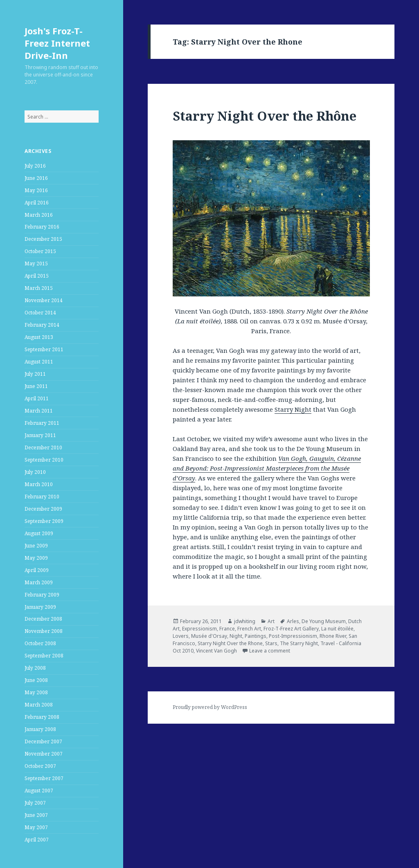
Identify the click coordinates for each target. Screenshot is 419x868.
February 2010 (42, 497)
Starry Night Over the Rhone (230, 643)
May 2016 (36, 190)
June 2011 (36, 386)
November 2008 (44, 631)
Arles (293, 621)
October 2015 (40, 251)
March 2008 (39, 705)
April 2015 (37, 276)
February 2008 (42, 717)
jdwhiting (245, 621)
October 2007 (40, 766)
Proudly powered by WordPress (210, 707)
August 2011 (39, 362)
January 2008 (40, 729)
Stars (271, 643)
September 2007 (44, 778)
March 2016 (39, 215)
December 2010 (43, 447)
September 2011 (44, 349)
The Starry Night (299, 643)
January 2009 (40, 607)
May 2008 (36, 692)
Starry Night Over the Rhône (265, 116)
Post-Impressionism (293, 636)
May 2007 (36, 827)
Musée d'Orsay (209, 636)
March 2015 (39, 288)
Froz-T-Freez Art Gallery (291, 629)
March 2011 (39, 411)
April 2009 (37, 570)
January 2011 (40, 435)
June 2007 (36, 815)
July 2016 (35, 166)
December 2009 (43, 509)
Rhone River (333, 636)
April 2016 (37, 203)
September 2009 (44, 521)
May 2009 (36, 558)
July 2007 (35, 803)
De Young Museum (324, 621)
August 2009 (39, 533)
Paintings (256, 636)
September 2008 (44, 656)
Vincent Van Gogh (216, 651)
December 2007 (43, 741)
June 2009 (36, 546)
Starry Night (293, 409)
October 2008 (40, 643)
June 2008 (36, 680)
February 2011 (42, 423)
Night (236, 636)
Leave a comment (270, 651)
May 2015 (36, 264)
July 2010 (35, 472)
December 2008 (43, 619)
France (227, 629)
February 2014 (42, 325)
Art (271, 621)
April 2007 (37, 840)
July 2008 (35, 668)
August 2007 (39, 791)
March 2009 (39, 582)
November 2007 (44, 754)
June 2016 (36, 178)
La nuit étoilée (337, 629)
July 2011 (35, 374)
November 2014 (44, 300)
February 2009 (42, 595)
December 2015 (43, 239)
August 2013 (39, 337)
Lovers (181, 636)
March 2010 (39, 484)
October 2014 (40, 313)
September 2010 (44, 460)
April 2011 (37, 398)
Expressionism (199, 629)
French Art (249, 629)
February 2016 (42, 227)
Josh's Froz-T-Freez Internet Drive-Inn (57, 43)
